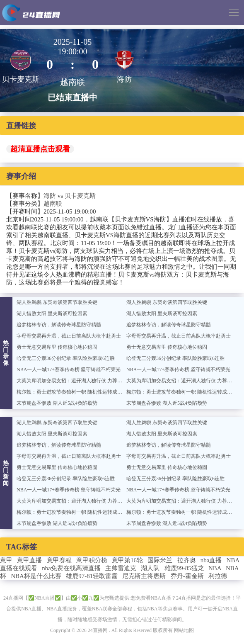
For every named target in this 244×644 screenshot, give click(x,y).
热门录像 (6, 353)
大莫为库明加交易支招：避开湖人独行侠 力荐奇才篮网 (77, 381)
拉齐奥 (187, 560)
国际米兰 (160, 560)
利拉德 (218, 576)
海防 (50, 196)
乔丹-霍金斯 (187, 576)
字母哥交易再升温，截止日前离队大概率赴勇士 (69, 336)
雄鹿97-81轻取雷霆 (92, 576)
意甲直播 (29, 560)
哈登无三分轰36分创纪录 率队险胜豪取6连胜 (66, 358)
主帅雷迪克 (121, 568)
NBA (215, 568)
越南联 (53, 204)
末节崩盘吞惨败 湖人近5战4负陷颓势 (57, 403)
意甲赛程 (59, 560)
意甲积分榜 (92, 560)
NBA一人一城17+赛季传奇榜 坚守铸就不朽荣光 (69, 369)
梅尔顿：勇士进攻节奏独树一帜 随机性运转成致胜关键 (77, 392)
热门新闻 (6, 473)
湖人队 (150, 568)
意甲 (6, 560)
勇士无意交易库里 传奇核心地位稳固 (57, 347)
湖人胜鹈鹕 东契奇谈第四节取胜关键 (57, 302)
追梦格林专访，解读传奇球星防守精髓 (59, 325)
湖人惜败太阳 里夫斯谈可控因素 (52, 313)
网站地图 (184, 630)
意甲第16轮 (127, 560)
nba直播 (211, 560)
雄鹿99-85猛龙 (184, 568)
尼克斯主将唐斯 (144, 576)
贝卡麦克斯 (80, 196)
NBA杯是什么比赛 (36, 576)
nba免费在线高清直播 (71, 568)
